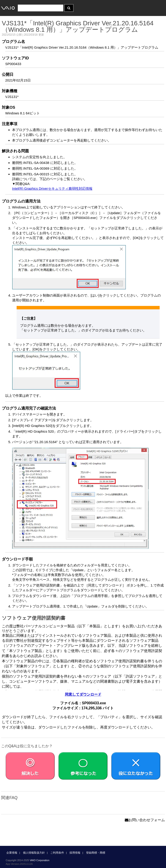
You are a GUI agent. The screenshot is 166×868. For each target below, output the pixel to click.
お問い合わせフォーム (145, 820)
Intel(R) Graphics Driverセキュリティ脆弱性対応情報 (52, 188)
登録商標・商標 (96, 853)
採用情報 (75, 853)
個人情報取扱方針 (34, 853)
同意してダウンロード (83, 694)
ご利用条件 (57, 853)
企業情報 (12, 853)
